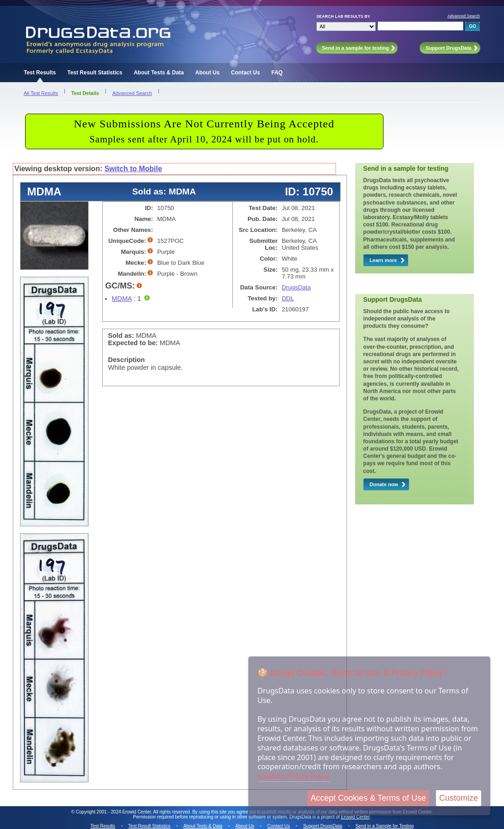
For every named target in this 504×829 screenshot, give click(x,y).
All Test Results (41, 93)
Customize (459, 798)
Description (127, 360)
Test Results (40, 73)
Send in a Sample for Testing (384, 826)
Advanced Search (464, 16)
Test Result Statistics (94, 73)
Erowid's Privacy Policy (293, 776)
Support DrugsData (323, 826)
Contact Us (245, 73)
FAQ (277, 73)
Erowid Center (355, 817)
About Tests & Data (159, 73)
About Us (207, 73)
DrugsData (296, 287)
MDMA (122, 299)
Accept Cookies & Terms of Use (368, 798)
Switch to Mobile (133, 169)
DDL (288, 298)
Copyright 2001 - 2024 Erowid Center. (114, 812)
